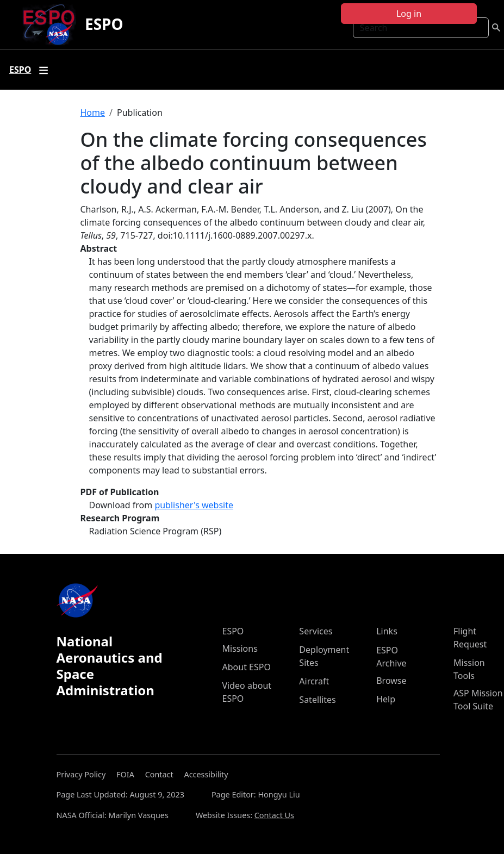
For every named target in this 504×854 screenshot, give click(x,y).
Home (93, 113)
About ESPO (247, 667)
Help (386, 699)
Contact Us (274, 815)
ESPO (104, 24)
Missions (240, 649)
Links (387, 631)
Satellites (317, 700)
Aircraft (314, 681)
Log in (409, 14)
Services (316, 631)
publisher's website (194, 505)
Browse (391, 681)
